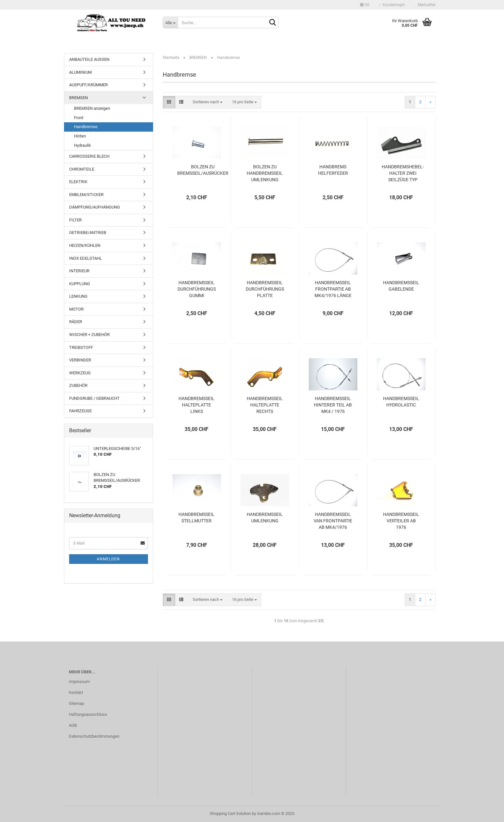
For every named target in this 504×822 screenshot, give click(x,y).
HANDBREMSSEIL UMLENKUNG (265, 518)
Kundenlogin (392, 5)
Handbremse (86, 127)
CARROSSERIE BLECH (89, 156)
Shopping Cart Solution (230, 813)
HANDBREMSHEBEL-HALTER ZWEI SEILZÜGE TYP (403, 173)
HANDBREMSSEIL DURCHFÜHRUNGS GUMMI (197, 289)
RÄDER (76, 322)
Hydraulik (82, 145)
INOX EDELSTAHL (86, 258)
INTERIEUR (79, 271)
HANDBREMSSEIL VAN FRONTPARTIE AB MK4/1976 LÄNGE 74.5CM (333, 521)
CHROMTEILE (82, 169)
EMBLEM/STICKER (86, 195)
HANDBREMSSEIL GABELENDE (401, 286)
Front (79, 118)
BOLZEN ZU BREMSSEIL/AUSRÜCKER (203, 170)
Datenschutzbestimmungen (94, 736)
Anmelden (108, 559)
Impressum (79, 682)
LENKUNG (78, 296)
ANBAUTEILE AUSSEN (89, 59)
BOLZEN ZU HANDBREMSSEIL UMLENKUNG (265, 173)
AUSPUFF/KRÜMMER (88, 85)
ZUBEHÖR (78, 385)
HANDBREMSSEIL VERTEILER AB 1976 (401, 521)
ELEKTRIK (78, 182)
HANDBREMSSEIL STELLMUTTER (197, 518)
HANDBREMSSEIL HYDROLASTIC (401, 402)
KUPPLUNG (80, 284)
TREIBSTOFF (81, 347)
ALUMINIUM (80, 72)
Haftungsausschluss (88, 714)
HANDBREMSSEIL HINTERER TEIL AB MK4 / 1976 (333, 405)
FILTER (75, 220)
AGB (73, 725)
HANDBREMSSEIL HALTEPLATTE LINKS (197, 405)
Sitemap (76, 703)
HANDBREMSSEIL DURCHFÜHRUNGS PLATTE (265, 289)
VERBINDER (80, 360)
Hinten (80, 136)
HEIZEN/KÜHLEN (85, 245)
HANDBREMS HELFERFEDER (333, 170)
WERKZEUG (80, 373)
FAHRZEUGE (80, 411)
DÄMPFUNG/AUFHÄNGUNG (95, 207)
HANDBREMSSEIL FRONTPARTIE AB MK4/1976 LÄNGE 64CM (333, 289)
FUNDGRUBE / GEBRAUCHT (94, 398)
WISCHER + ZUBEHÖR (89, 335)
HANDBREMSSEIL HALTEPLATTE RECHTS (265, 405)
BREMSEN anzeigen (92, 108)
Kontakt (76, 692)
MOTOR (76, 309)
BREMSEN (78, 98)
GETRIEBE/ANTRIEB (88, 233)
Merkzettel (425, 5)
